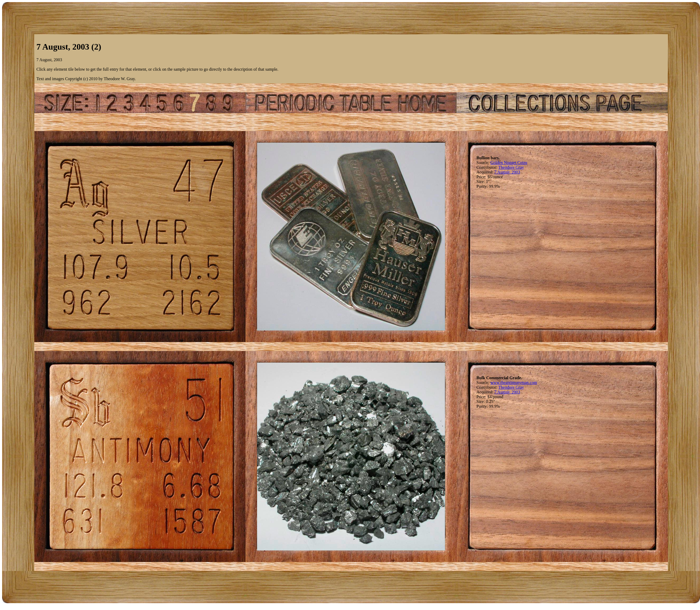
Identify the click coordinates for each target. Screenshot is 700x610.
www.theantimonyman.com (514, 383)
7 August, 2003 (507, 172)
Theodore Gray (511, 167)
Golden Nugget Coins (509, 163)
